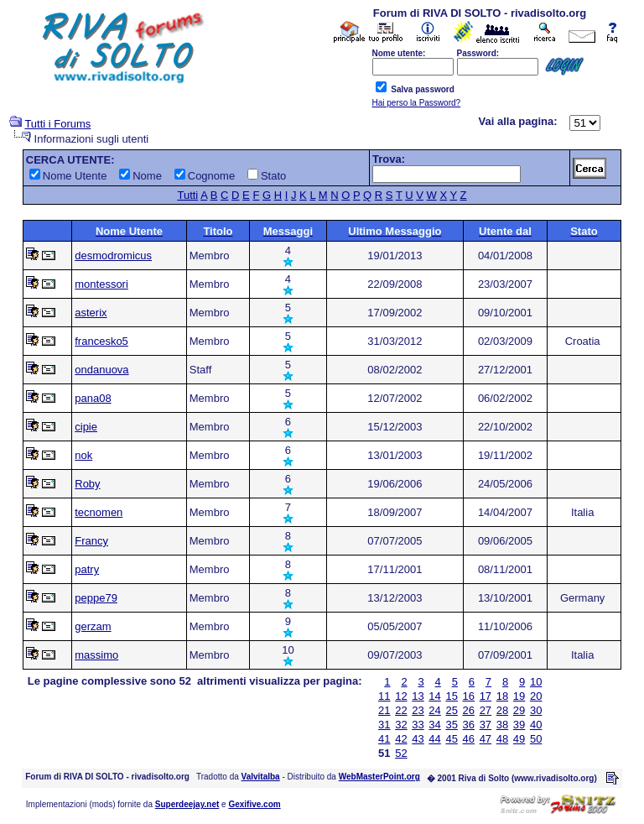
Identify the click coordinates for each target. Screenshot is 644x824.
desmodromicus (113, 256)
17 (486, 696)
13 (418, 696)
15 (451, 696)
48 (502, 739)
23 (418, 710)
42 (401, 739)
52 (401, 753)
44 (434, 739)
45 (451, 739)
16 (469, 696)
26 (469, 710)
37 (486, 725)
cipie (86, 427)
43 (418, 739)
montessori (101, 284)
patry (87, 569)
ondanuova (101, 370)
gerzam (93, 626)
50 (536, 739)
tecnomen (99, 512)
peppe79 (96, 598)
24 (434, 710)
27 (486, 710)
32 (401, 725)
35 (451, 725)
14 (434, 696)
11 (384, 696)
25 (451, 710)
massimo (96, 655)
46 (469, 739)
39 (519, 725)
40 (536, 725)
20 (536, 696)
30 (536, 710)
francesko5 (101, 341)
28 (502, 710)
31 (384, 725)
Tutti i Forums (57, 124)
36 (469, 725)
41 (384, 739)
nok (83, 455)
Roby (87, 484)
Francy (91, 541)
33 (418, 725)
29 (519, 710)
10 (536, 682)
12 (401, 696)
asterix (91, 313)
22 (401, 710)
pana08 (93, 398)
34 (434, 725)
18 (502, 696)
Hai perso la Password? (417, 103)
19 (519, 696)
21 (384, 710)
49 (519, 739)
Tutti (187, 195)
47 (486, 739)
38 (502, 725)
